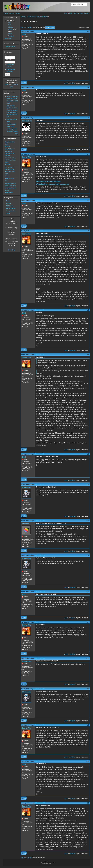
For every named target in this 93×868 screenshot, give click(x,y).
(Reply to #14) (40, 658)
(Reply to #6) (39, 310)
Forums (12, 13)
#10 (88, 485)
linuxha (7, 176)
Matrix (10, 25)
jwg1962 (7, 146)
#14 (88, 622)
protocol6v (26, 487)
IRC (10, 23)
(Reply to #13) (40, 622)
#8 (88, 355)
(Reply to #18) (40, 803)
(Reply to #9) (39, 485)
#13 (88, 592)
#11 (88, 521)
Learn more (8, 38)
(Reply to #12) (40, 592)
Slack (10, 34)
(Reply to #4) (40, 200)
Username (8, 55)
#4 (88, 154)
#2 (88, 87)
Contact (87, 13)
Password (8, 60)
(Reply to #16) (40, 725)
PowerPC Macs (42, 17)
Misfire (10, 29)
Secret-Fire (27, 157)
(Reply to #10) (40, 521)
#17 (88, 725)
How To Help (68, 13)
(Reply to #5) (40, 231)
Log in (23, 27)
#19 (88, 803)
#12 (88, 555)
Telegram (11, 36)
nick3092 (8, 164)
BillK (24, 34)
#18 (88, 761)
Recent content (11, 47)
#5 (88, 200)
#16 (88, 689)
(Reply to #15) (40, 689)
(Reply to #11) (40, 555)
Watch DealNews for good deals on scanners (53, 184)
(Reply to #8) (39, 454)
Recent (18, 13)
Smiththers (27, 661)
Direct (7, 85)
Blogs (8, 201)
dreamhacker (9, 192)
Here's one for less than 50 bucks (48, 181)
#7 (88, 310)
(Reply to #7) (39, 355)
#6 (88, 231)
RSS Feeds (10, 206)
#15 (88, 658)
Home (6, 13)
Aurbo (7, 181)
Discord (11, 27)
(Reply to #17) (40, 761)
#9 (88, 454)
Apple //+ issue (9, 179)
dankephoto (27, 121)
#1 (88, 31)
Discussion (32, 17)
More (17, 134)
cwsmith (25, 524)
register (29, 27)
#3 (88, 118)
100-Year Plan (78, 13)
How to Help (11, 250)
